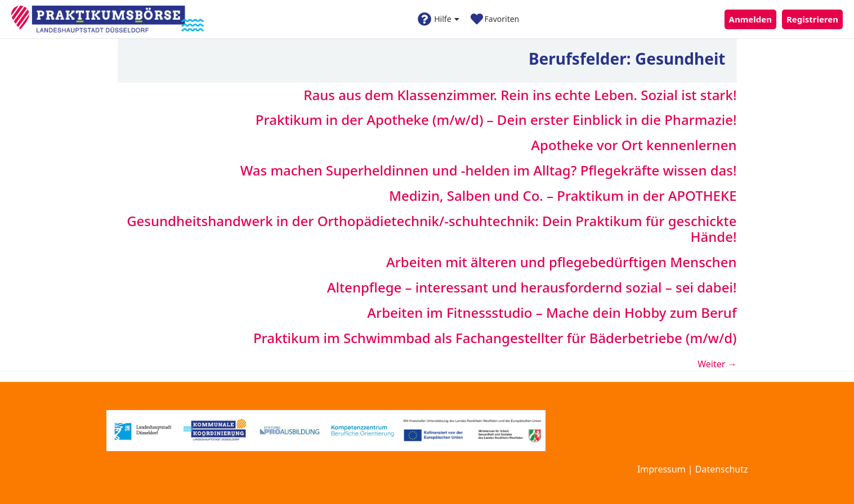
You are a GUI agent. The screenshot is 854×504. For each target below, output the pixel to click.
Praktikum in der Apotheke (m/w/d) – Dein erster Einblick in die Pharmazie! (496, 120)
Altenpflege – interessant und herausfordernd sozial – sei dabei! (532, 287)
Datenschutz (722, 469)
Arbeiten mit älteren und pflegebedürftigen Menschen (562, 262)
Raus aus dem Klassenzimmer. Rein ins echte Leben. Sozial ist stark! (520, 95)
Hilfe (438, 19)
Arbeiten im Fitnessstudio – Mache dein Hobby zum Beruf (552, 312)
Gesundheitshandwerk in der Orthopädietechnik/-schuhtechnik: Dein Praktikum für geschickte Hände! (432, 229)
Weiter (717, 364)
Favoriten (495, 19)
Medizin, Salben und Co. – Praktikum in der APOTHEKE (563, 195)
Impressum (661, 469)
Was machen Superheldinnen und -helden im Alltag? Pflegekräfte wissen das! (489, 170)
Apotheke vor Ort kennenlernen (634, 145)
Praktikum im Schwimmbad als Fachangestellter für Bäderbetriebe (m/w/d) (495, 338)
